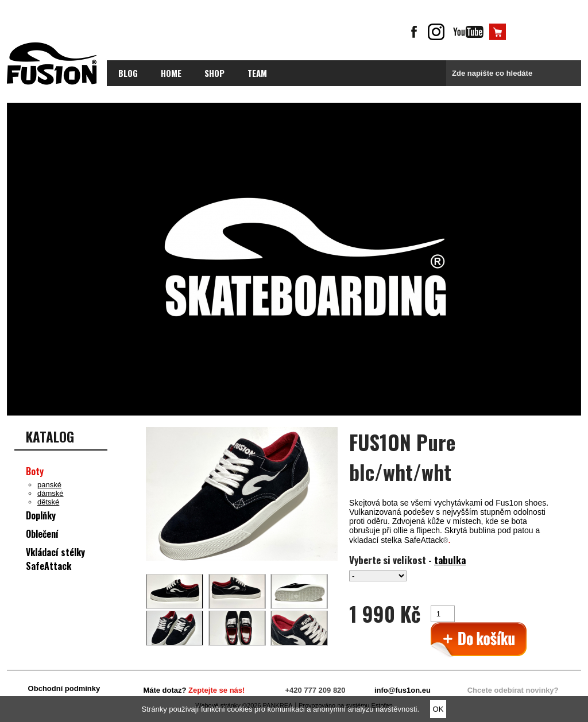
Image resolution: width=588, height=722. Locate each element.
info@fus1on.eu (403, 690)
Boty (35, 471)
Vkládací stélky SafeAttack (55, 559)
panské (49, 485)
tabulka (450, 560)
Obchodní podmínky (64, 688)
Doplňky (41, 515)
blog (128, 73)
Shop (214, 73)
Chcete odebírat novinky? (513, 690)
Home (171, 73)
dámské (51, 493)
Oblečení (42, 534)
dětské (48, 502)
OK (438, 709)
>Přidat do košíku (479, 640)
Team (257, 73)
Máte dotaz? (194, 690)
